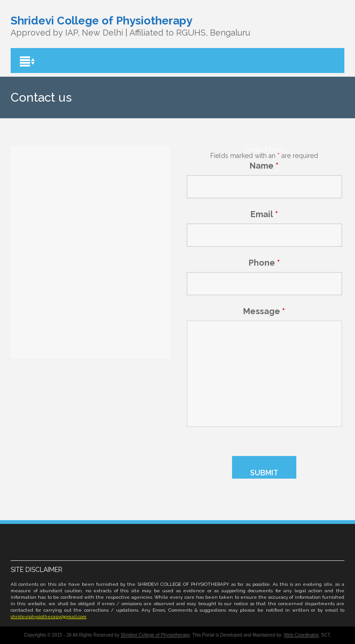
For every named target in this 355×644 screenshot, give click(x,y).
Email (264, 214)
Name (264, 166)
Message (264, 311)
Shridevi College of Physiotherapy (155, 635)
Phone (264, 263)
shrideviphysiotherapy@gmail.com (49, 617)
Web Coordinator (301, 635)
